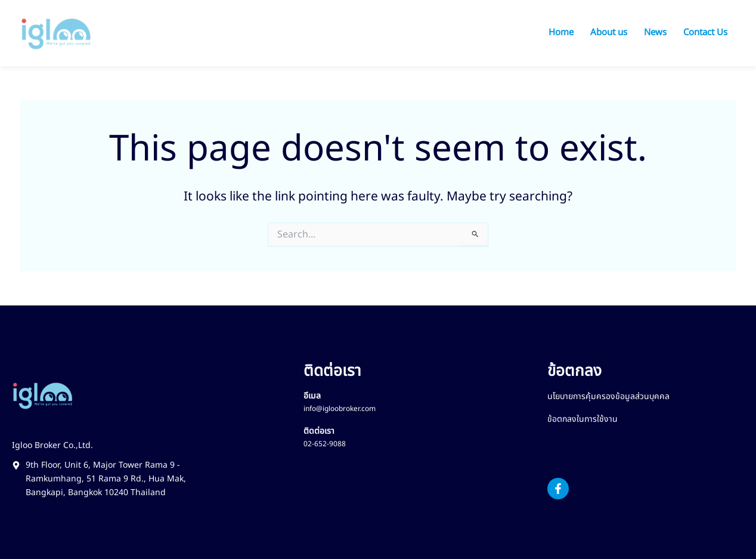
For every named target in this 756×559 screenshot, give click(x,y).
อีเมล (312, 396)
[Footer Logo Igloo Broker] (43, 396)
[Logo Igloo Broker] (56, 33)
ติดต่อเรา (319, 431)
